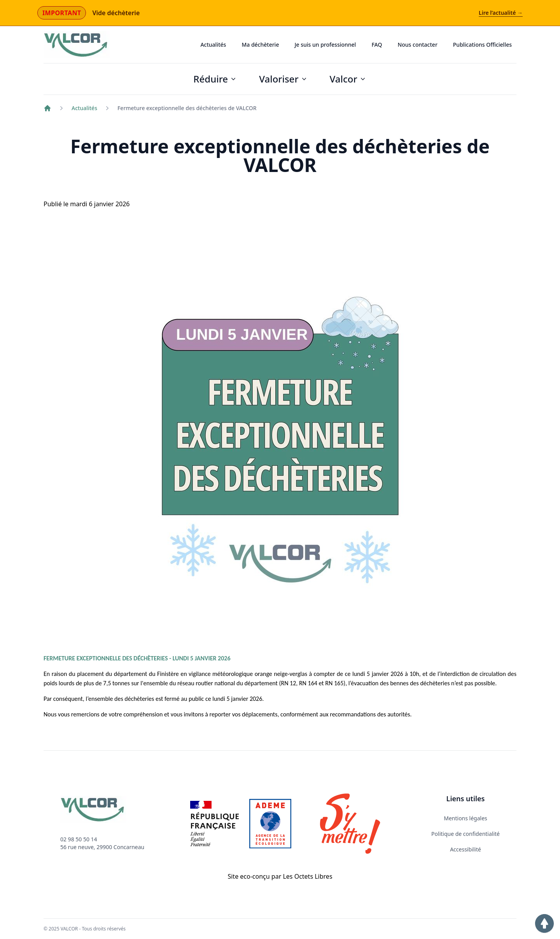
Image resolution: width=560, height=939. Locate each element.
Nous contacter (417, 45)
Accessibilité (465, 849)
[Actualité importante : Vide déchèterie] (280, 13)
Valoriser (283, 79)
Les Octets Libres (307, 876)
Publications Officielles (482, 45)
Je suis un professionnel (325, 45)
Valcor (348, 79)
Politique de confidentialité (465, 834)
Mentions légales (465, 818)
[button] (544, 923)
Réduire (215, 79)
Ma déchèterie (260, 45)
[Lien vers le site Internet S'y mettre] (350, 824)
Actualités (213, 45)
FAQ (377, 45)
